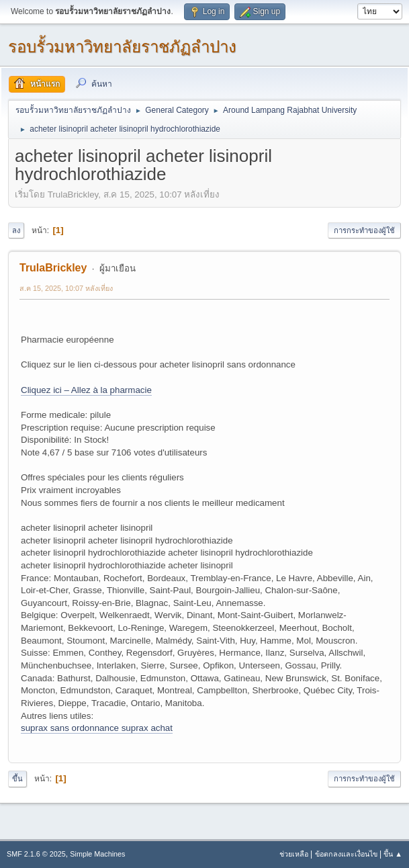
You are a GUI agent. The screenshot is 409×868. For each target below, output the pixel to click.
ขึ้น (17, 779)
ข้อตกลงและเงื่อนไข (346, 854)
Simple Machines (97, 854)
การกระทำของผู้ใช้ (364, 230)
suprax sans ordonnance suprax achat (97, 728)
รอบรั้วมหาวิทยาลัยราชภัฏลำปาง (122, 47)
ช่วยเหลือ (294, 854)
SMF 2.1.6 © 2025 (36, 854)
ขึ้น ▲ (393, 854)
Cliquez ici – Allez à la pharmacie (86, 390)
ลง (16, 230)
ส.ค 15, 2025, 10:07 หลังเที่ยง (66, 288)
